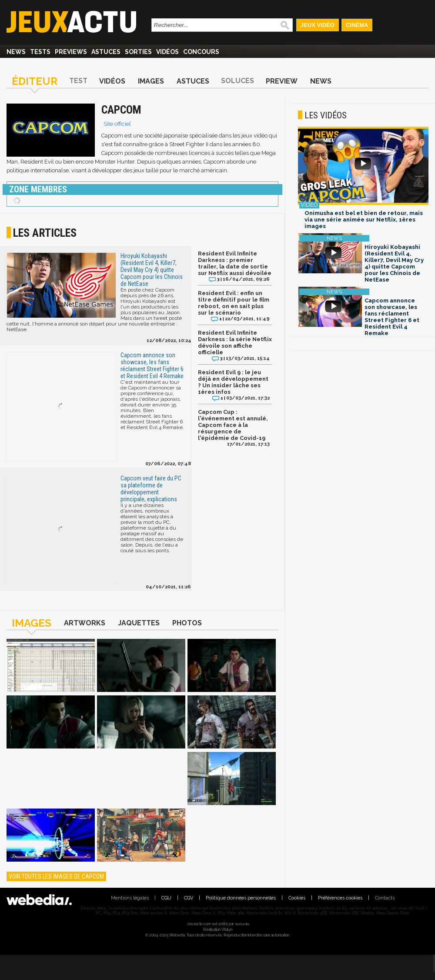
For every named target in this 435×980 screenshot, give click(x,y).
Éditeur (35, 81)
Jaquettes (139, 623)
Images (151, 81)
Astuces (106, 52)
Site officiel (117, 124)
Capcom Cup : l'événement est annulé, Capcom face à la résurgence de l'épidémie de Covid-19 (233, 425)
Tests (40, 52)
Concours (201, 52)
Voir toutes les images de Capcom (56, 876)
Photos (187, 623)
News (16, 52)
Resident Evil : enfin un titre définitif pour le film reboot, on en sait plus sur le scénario (234, 303)
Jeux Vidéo (318, 25)
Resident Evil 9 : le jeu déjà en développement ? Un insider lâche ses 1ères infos (233, 382)
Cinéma (357, 25)
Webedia (242, 924)
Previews (71, 52)
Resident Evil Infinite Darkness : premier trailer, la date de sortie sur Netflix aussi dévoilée (235, 263)
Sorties (138, 52)
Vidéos (167, 52)
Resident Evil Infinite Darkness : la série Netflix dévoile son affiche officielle (235, 342)
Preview (282, 81)
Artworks (85, 623)
